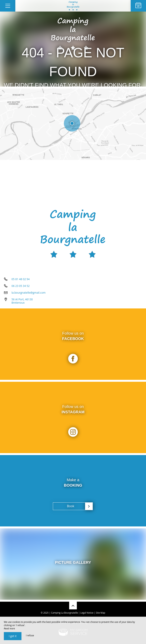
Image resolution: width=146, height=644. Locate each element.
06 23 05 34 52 (21, 286)
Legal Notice (87, 613)
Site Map (101, 613)
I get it (13, 636)
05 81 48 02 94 (21, 279)
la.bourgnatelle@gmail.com (29, 293)
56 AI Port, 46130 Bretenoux (22, 301)
